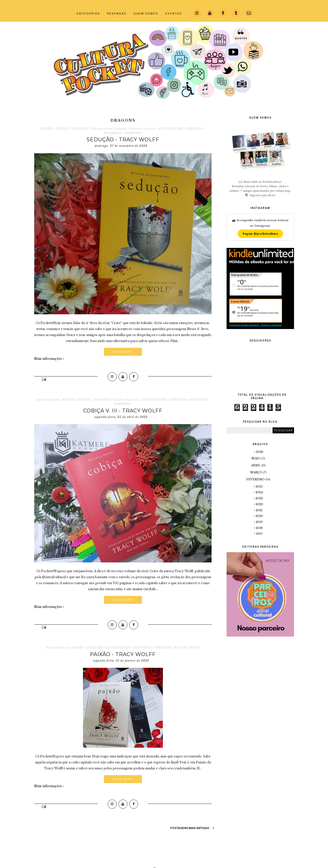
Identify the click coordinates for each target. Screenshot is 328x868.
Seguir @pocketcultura (260, 234)
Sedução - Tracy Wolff (123, 140)
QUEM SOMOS (146, 13)
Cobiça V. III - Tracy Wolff (123, 411)
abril (256, 465)
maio (256, 458)
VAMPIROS (133, 133)
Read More (123, 352)
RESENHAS (117, 13)
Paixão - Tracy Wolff (123, 654)
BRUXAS (62, 129)
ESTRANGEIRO (171, 129)
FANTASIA (194, 129)
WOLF (194, 648)
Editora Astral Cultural (109, 129)
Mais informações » (49, 359)
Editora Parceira (143, 129)
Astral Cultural (48, 400)
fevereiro (256, 479)
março (257, 472)
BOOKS (47, 129)
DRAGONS (80, 129)
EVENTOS (174, 13)
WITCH (180, 648)
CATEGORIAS (88, 13)
